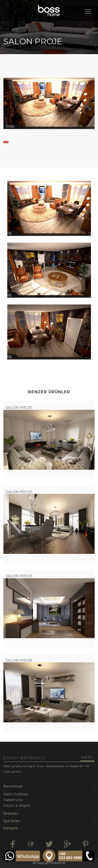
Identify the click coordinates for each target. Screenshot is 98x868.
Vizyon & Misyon (17, 806)
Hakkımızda (13, 800)
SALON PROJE (19, 408)
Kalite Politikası (16, 794)
